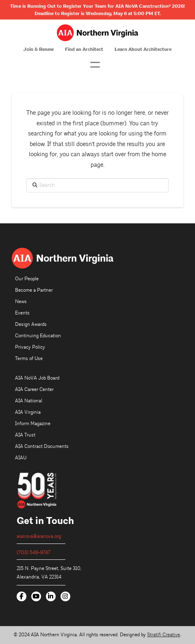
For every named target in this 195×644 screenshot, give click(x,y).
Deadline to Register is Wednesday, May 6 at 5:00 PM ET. (98, 13)
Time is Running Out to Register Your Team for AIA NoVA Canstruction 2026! (97, 6)
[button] (95, 65)
